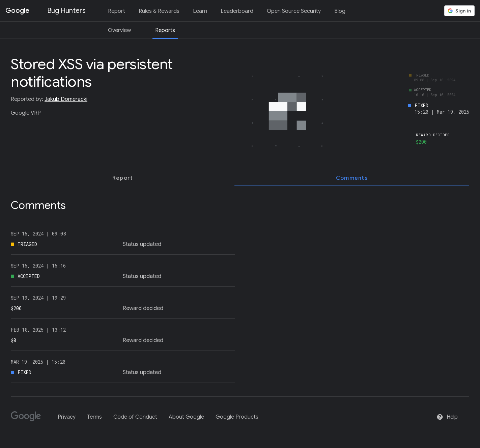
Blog (340, 11)
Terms (94, 417)
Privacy (67, 417)
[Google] (29, 419)
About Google (186, 417)
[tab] (123, 178)
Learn (200, 11)
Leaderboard (237, 11)
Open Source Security (294, 11)
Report (117, 11)
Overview (119, 30)
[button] (459, 11)
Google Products (237, 417)
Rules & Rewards (159, 11)
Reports (165, 30)
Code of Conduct (135, 417)
